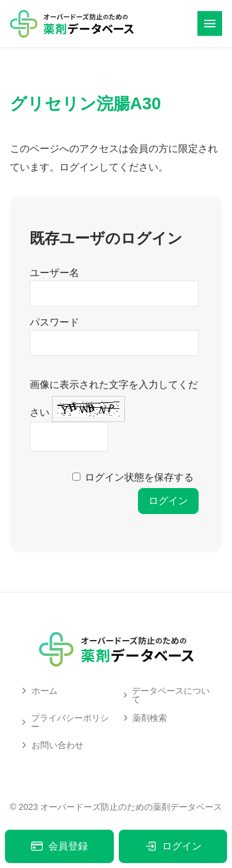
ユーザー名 (54, 273)
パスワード (54, 322)
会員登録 (59, 846)
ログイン (173, 846)
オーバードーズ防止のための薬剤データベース (131, 807)
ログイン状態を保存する (139, 477)
